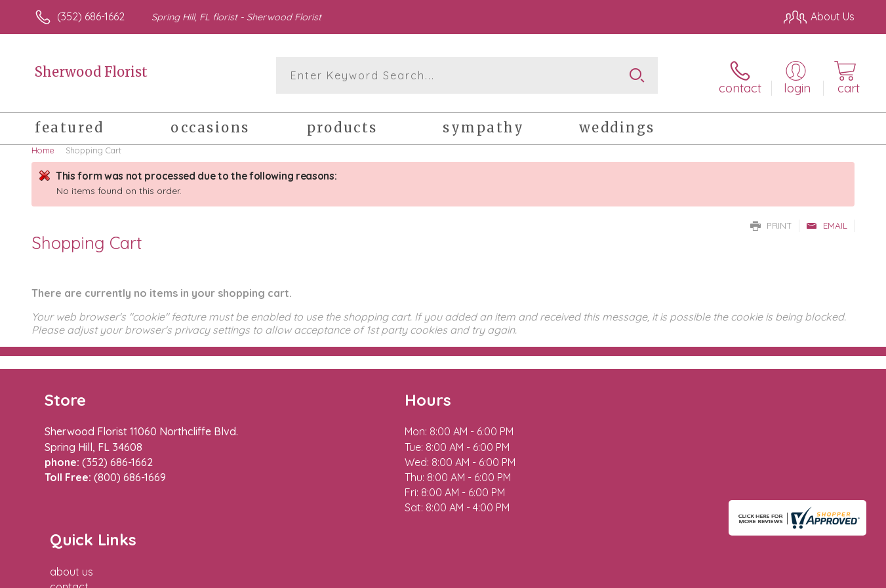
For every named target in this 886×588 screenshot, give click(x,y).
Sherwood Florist (91, 72)
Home (43, 147)
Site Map (819, 574)
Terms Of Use (567, 574)
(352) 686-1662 (91, 16)
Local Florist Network (738, 574)
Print (771, 223)
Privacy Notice (645, 574)
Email (827, 223)
